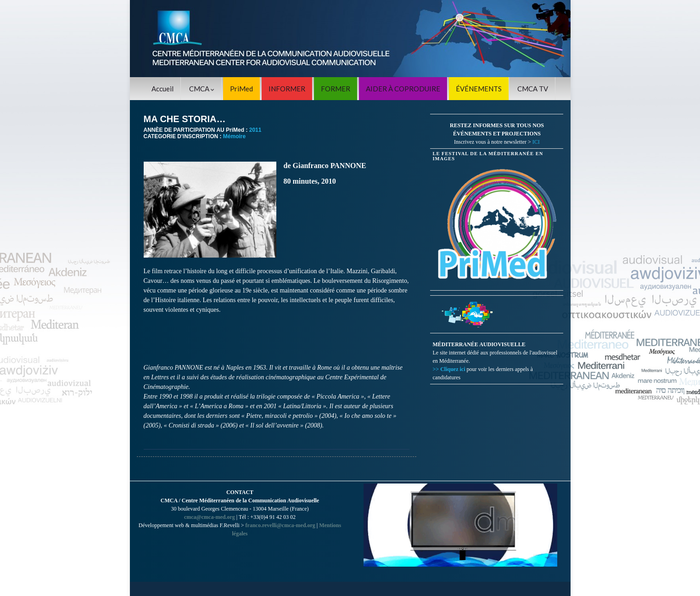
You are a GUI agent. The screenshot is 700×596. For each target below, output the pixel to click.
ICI (536, 142)
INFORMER (287, 89)
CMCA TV (533, 89)
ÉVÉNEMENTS (479, 89)
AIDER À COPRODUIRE (403, 89)
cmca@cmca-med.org (210, 517)
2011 (255, 130)
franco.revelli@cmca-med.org (280, 525)
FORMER (336, 89)
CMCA (202, 89)
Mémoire (234, 136)
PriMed (241, 89)
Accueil (162, 89)
